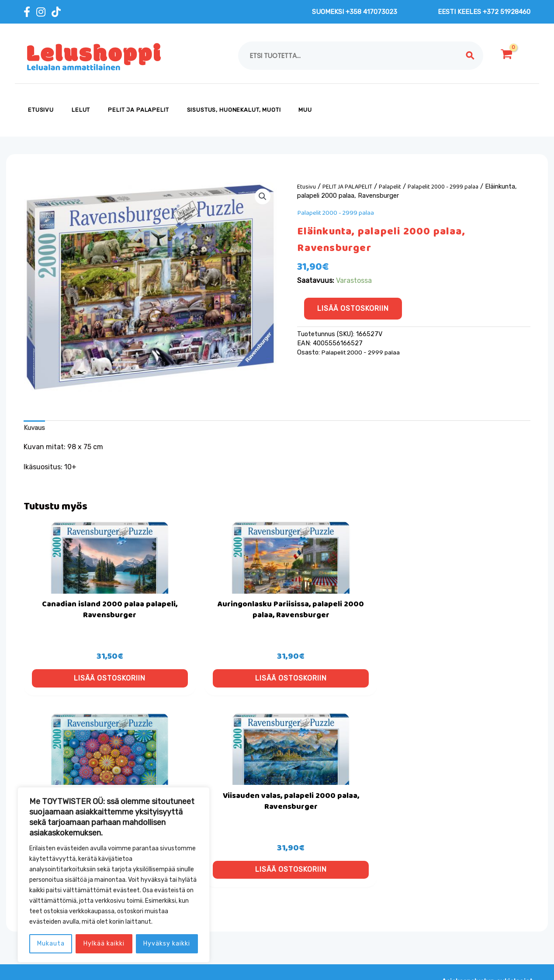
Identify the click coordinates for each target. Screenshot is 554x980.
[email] (449, 925)
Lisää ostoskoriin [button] (84, 696)
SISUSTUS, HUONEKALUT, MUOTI (234, 110)
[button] (262, 197)
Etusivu (41, 110)
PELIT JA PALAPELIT (138, 110)
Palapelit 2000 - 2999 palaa (448, 187)
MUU (305, 110)
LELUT (81, 110)
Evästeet (216, 901)
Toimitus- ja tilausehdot (241, 915)
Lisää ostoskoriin (353, 308)
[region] (114, 875)
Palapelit (393, 187)
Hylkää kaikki (104, 944)
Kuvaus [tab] (36, 428)
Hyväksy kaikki (167, 944)
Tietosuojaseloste (231, 930)
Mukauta (51, 944)
